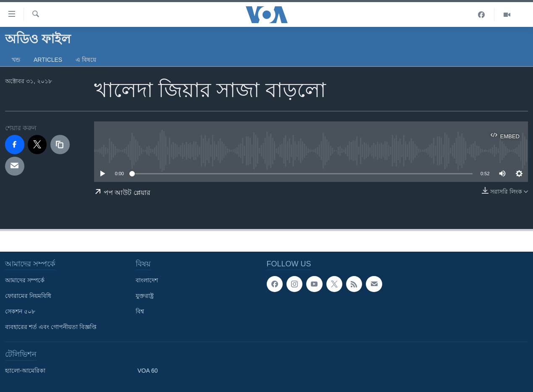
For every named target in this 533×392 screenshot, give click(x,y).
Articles (48, 60)
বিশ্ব (140, 311)
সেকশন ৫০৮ (20, 311)
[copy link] (60, 145)
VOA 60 (147, 371)
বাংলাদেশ (147, 280)
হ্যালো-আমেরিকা (25, 371)
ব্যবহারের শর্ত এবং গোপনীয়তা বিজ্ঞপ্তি (51, 327)
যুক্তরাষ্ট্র (145, 296)
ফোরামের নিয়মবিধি (28, 296)
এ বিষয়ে (86, 60)
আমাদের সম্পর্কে (25, 280)
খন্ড (16, 60)
